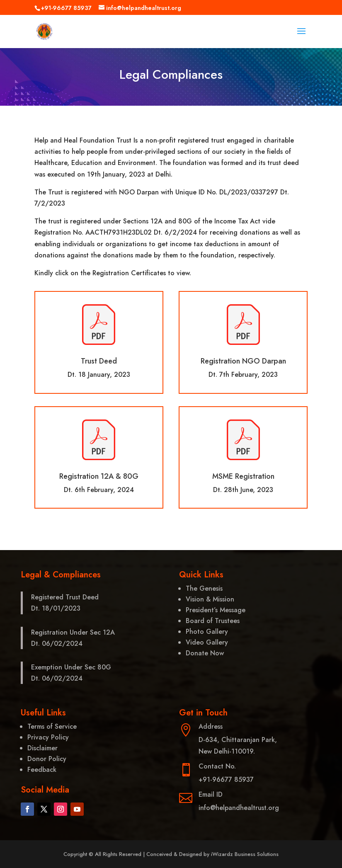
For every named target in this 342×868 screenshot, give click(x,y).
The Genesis (204, 588)
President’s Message (216, 610)
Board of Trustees (213, 621)
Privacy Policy (48, 737)
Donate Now (205, 653)
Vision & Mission (210, 599)
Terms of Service (52, 726)
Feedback (42, 770)
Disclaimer (42, 748)
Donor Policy (47, 759)
